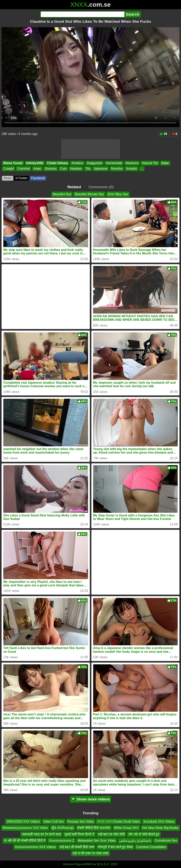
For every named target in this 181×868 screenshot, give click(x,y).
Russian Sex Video (81, 821)
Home (67, 864)
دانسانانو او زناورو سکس (135, 840)
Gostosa (51, 169)
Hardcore (132, 163)
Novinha (117, 169)
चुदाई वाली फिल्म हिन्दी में (79, 834)
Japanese (101, 169)
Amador (132, 169)
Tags (78, 864)
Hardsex (76, 169)
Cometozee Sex (166, 840)
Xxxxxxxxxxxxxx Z (61, 840)
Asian (37, 169)
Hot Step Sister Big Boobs (160, 828)
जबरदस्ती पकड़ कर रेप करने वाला (41, 834)
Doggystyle (95, 163)
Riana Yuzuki (13, 163)
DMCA (89, 864)
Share (8, 178)
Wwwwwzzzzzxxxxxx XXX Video (25, 828)
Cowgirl (9, 169)
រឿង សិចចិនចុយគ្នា (63, 828)
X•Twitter (21, 178)
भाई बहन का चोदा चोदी (111, 834)
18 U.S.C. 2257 (107, 864)
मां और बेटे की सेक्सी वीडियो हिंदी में (25, 840)
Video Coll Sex (54, 821)
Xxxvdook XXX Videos (159, 821)
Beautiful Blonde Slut (89, 194)
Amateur (77, 163)
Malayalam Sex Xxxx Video (97, 840)
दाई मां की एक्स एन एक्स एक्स (90, 853)
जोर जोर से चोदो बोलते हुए (144, 834)
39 (163, 134)
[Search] (82, 14)
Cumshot (24, 169)
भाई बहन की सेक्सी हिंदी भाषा (77, 847)
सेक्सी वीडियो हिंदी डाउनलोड (94, 828)
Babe (165, 163)
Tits (88, 169)
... (142, 169)
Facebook (38, 178)
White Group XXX (126, 828)
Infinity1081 (35, 163)
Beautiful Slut (62, 194)
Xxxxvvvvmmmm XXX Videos (35, 847)
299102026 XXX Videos (23, 821)
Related (74, 187)
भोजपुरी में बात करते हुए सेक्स (115, 847)
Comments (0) (101, 187)
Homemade (114, 163)
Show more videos (90, 799)
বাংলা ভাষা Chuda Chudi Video (118, 821)
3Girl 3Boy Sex (118, 194)
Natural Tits (150, 163)
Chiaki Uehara (57, 163)
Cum (63, 169)
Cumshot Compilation (151, 847)
